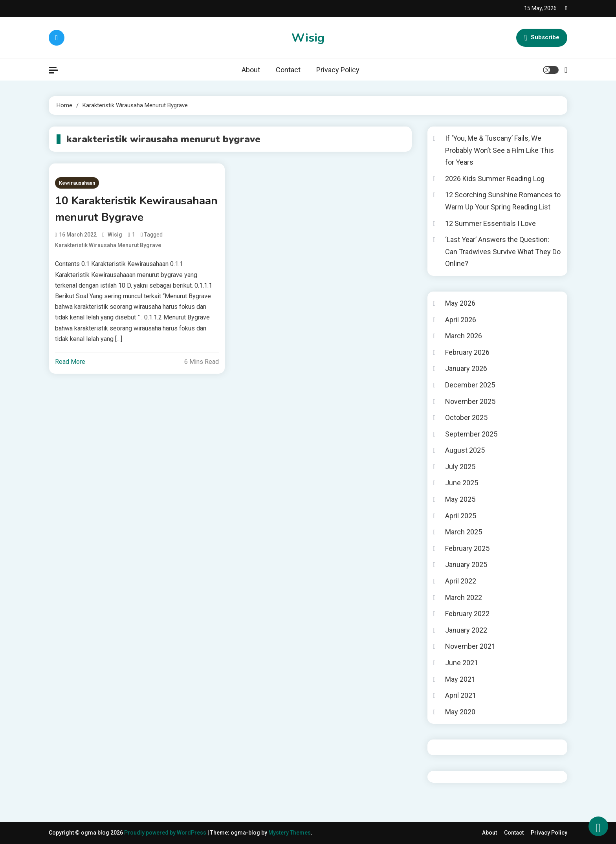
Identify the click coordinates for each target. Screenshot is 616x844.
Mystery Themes (290, 833)
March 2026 (464, 336)
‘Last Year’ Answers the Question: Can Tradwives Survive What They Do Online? (503, 251)
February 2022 (467, 614)
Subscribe (542, 38)
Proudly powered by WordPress (166, 833)
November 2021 (470, 646)
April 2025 (461, 516)
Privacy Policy (338, 70)
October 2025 (466, 417)
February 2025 (467, 548)
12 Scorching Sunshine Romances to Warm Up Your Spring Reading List (503, 201)
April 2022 (461, 581)
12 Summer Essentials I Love (490, 223)
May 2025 (460, 499)
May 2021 (460, 679)
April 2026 (461, 320)
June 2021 (462, 663)
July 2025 (460, 467)
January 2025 (466, 564)
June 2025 (462, 483)
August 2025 (465, 450)
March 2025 (464, 532)
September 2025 (471, 434)
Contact (288, 70)
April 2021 (461, 695)
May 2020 (460, 712)
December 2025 (470, 385)
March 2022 (464, 597)
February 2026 (467, 352)
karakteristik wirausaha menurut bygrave (108, 245)
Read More (70, 362)
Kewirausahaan (77, 183)
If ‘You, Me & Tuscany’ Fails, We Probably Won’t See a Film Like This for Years (500, 150)
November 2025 (470, 401)
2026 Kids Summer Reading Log (495, 179)
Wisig (308, 38)
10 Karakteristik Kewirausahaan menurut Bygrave (136, 209)
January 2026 (466, 368)
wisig (115, 235)
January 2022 (466, 630)
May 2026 (460, 303)
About (251, 70)
